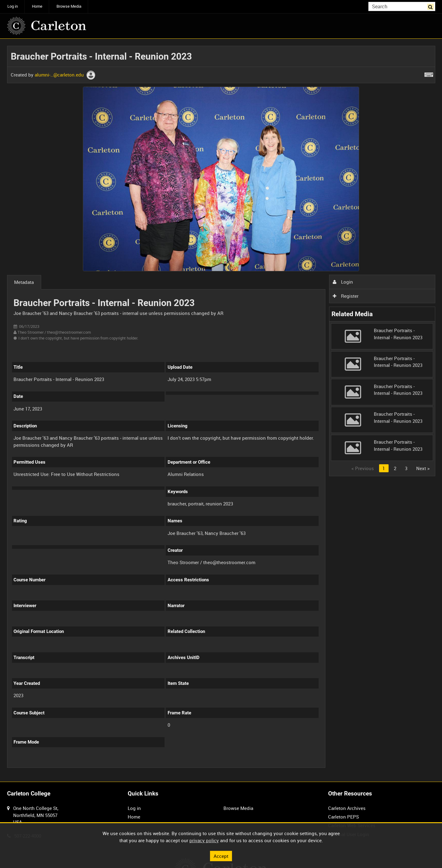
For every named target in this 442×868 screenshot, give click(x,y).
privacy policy (204, 840)
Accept (221, 856)
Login (343, 282)
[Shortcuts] (429, 73)
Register (346, 296)
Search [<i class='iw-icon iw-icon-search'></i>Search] (432, 6)
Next (423, 468)
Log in (13, 6)
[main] (221, 410)
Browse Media (69, 6)
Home (37, 6)
